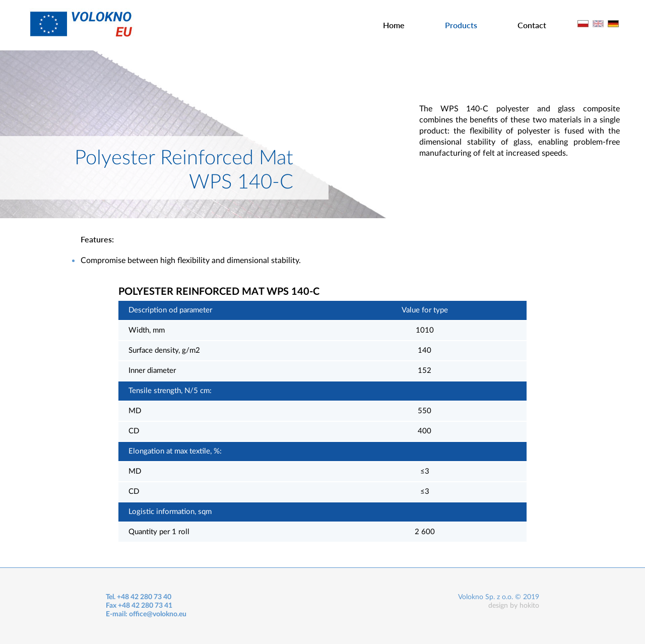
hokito (529, 606)
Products (461, 25)
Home (394, 25)
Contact (532, 25)
